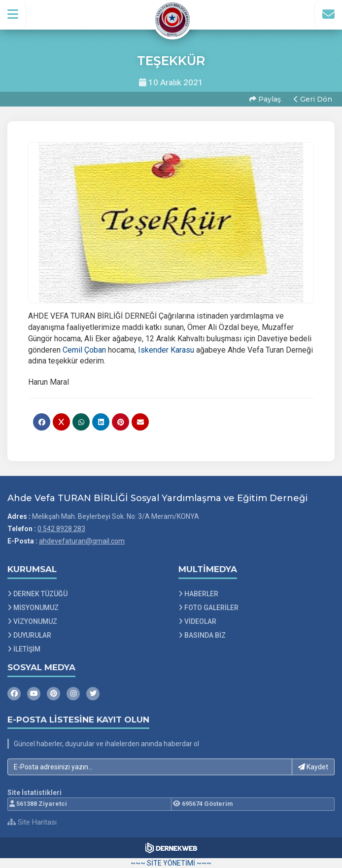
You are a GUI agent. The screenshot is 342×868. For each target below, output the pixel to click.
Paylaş (265, 99)
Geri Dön (313, 99)
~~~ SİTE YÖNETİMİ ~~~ (171, 863)
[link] (84, 350)
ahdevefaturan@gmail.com (82, 541)
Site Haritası (32, 822)
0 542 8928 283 (61, 529)
